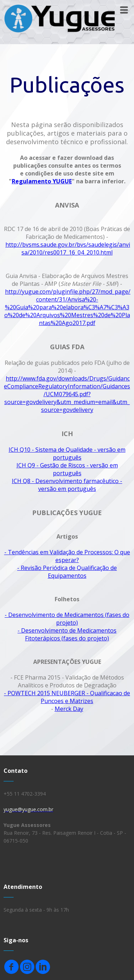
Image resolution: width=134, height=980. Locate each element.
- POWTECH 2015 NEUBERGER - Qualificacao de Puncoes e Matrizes (67, 697)
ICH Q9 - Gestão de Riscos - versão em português (67, 469)
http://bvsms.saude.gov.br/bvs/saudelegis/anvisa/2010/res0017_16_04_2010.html (68, 248)
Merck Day (69, 709)
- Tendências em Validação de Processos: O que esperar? (67, 556)
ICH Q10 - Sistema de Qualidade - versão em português (67, 454)
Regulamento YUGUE (42, 181)
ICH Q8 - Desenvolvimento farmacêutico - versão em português (67, 485)
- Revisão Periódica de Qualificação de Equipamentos (67, 572)
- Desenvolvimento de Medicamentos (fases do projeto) (67, 619)
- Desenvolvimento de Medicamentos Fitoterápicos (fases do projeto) (67, 634)
